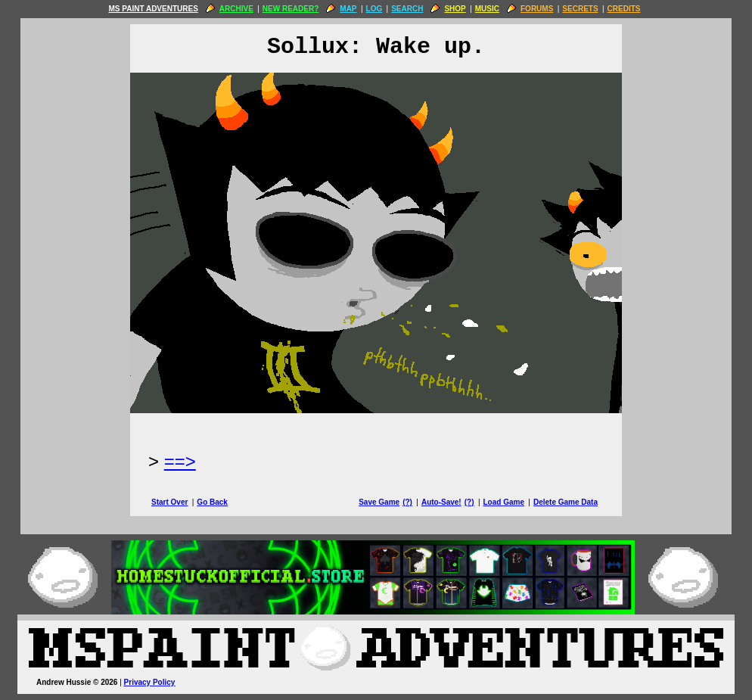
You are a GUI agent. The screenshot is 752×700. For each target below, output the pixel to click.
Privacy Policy (150, 682)
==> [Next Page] (180, 461)
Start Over (169, 502)
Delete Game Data (566, 502)
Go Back (212, 502)
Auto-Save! (441, 502)
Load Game (503, 502)
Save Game (379, 502)
